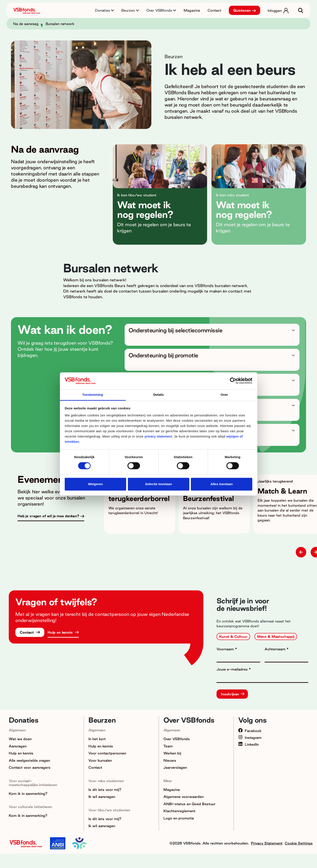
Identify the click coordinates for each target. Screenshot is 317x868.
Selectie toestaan (158, 484)
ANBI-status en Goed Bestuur (189, 804)
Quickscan (242, 10)
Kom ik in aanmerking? (28, 794)
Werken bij (172, 753)
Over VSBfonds (177, 739)
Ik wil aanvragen (102, 797)
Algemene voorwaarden (184, 797)
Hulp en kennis (61, 632)
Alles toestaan (222, 484)
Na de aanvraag (26, 24)
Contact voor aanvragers (30, 767)
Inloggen (275, 11)
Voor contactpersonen (107, 753)
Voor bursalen (100, 760)
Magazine (192, 10)
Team (168, 746)
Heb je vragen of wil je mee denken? (48, 516)
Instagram (250, 738)
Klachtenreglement (179, 811)
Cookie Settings (299, 843)
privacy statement (158, 436)
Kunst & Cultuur (233, 637)
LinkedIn (248, 744)
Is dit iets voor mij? (105, 790)
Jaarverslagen (175, 767)
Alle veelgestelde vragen (29, 760)
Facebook (250, 731)
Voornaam (226, 649)
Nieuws (170, 760)
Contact (214, 10)
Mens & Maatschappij (276, 637)
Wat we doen (20, 739)
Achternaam (276, 649)
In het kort (97, 739)
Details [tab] (158, 395)
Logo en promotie (179, 818)
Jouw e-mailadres (233, 669)
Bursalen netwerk (60, 24)
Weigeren (95, 484)
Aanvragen (18, 746)
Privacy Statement (267, 843)
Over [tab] (224, 395)
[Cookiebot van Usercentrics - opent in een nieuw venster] (233, 381)
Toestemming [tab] (93, 395)
